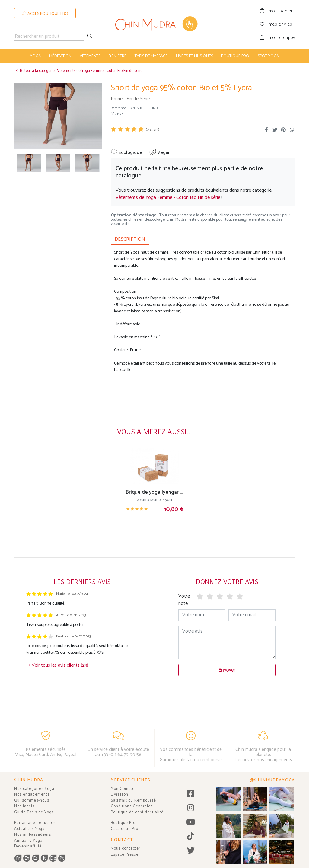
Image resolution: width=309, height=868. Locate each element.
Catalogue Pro (124, 829)
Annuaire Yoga (28, 841)
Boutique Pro (123, 823)
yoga (35, 56)
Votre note (184, 600)
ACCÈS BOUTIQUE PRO (45, 14)
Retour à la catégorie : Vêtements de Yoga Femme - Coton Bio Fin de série (78, 71)
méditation (60, 56)
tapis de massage (151, 56)
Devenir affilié (28, 846)
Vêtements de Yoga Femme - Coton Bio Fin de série (168, 198)
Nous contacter (126, 849)
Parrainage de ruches (35, 823)
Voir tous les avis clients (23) (57, 665)
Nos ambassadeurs (33, 835)
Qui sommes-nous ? (33, 801)
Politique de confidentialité (137, 812)
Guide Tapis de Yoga (34, 812)
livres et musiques (194, 56)
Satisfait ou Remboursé (133, 801)
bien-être (118, 56)
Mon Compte (123, 789)
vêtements (90, 56)
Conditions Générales (132, 806)
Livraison (119, 795)
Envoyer (227, 670)
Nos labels (24, 806)
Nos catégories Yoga (34, 789)
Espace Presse (125, 855)
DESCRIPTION (130, 239)
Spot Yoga (268, 56)
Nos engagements (32, 795)
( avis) (153, 130)
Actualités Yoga (29, 829)
